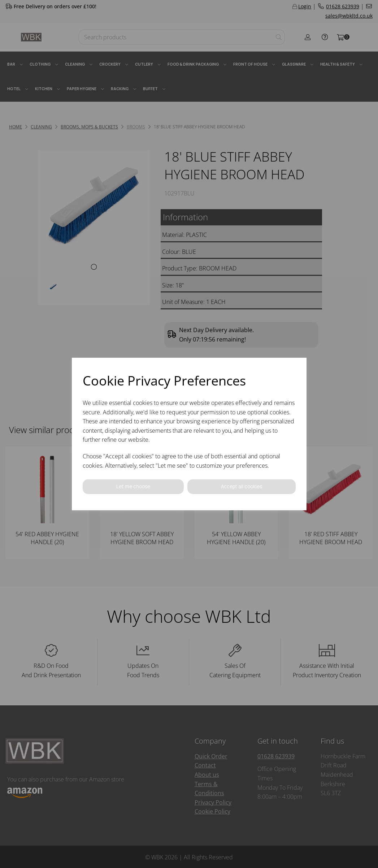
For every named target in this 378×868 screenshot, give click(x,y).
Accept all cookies (241, 486)
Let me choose (133, 486)
